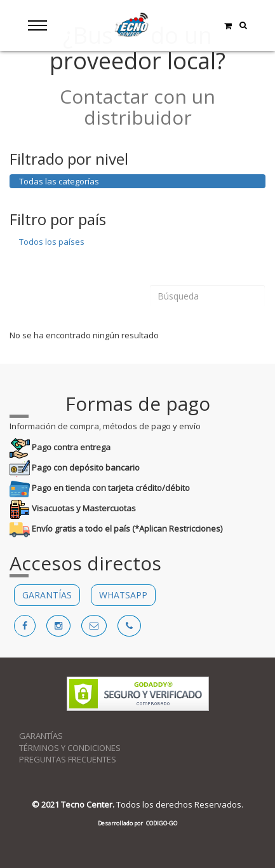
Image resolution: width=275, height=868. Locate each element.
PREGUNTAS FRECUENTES (68, 759)
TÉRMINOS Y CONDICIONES (70, 748)
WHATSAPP (123, 595)
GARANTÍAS (47, 595)
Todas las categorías (59, 181)
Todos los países (52, 242)
